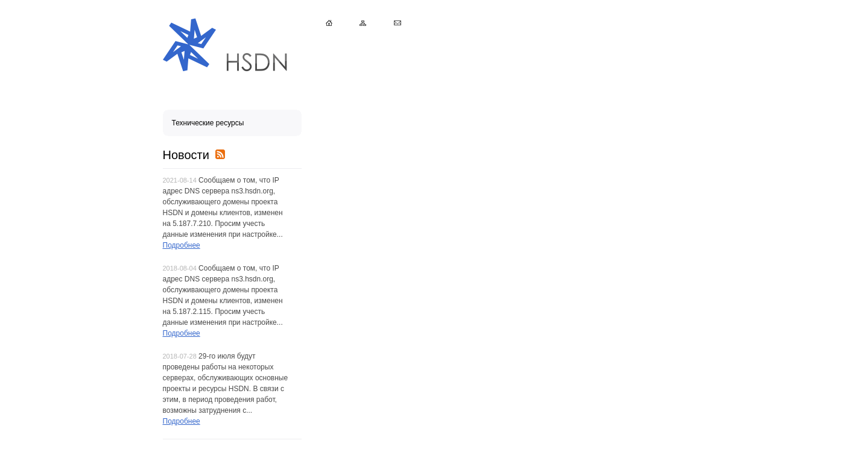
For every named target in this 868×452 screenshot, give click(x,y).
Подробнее (182, 245)
